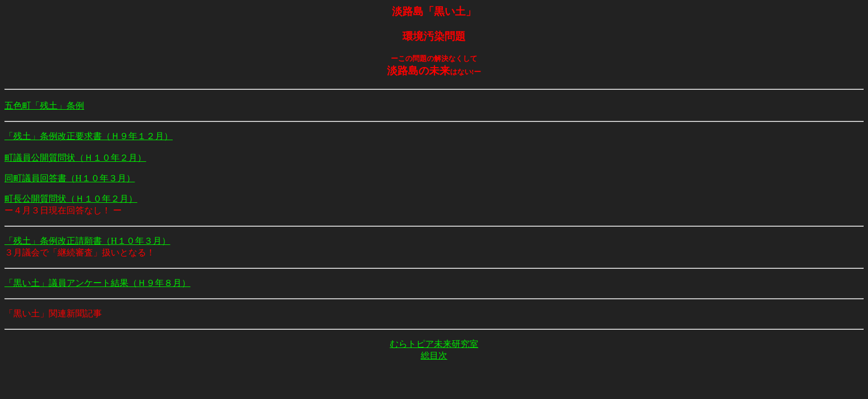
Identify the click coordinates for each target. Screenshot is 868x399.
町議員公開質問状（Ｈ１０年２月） (75, 158)
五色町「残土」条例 (44, 106)
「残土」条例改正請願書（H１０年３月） (87, 241)
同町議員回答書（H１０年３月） (70, 178)
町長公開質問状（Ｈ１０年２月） (71, 199)
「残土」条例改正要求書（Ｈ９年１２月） (89, 136)
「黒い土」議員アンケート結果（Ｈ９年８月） (97, 283)
